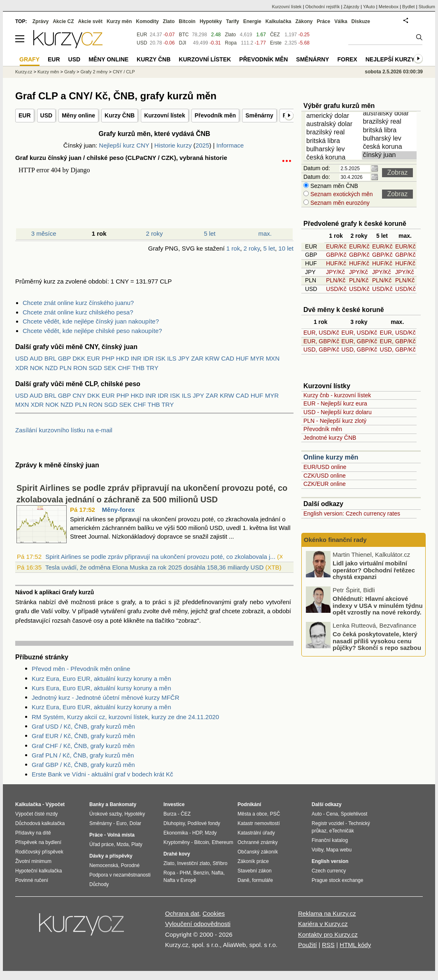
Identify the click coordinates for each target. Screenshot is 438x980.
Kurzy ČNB (120, 115)
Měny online (78, 115)
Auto (317, 814)
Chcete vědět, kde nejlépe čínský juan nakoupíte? (91, 321)
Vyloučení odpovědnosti (198, 924)
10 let (286, 248)
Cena (332, 814)
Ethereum (222, 842)
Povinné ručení (32, 880)
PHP (108, 358)
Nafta (218, 873)
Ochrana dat (182, 913)
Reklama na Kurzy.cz (327, 913)
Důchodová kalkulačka (40, 823)
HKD (123, 358)
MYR (257, 358)
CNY (79, 395)
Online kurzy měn (331, 457)
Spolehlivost (354, 814)
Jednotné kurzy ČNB (330, 438)
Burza (170, 814)
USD (47, 115)
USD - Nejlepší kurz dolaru (338, 412)
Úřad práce (101, 844)
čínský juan (391, 155)
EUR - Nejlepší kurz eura (335, 403)
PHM (185, 873)
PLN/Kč (336, 280)
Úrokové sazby (105, 814)
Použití (308, 945)
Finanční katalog (330, 840)
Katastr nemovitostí (259, 823)
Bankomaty (123, 804)
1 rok (233, 248)
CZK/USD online (325, 476)
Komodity (147, 21)
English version (330, 861)
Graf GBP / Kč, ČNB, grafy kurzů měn (83, 765)
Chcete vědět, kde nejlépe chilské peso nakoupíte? (92, 331)
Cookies (214, 913)
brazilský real (334, 133)
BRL (50, 358)
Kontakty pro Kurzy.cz (328, 934)
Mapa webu (339, 850)
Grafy (70, 72)
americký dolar (334, 116)
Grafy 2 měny (94, 72)
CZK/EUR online (325, 484)
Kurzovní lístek (165, 115)
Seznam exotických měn (341, 194)
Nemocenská (104, 865)
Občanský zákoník (258, 852)
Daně (243, 880)
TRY (152, 368)
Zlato (230, 35)
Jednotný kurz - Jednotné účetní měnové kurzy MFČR (106, 697)
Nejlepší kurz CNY (124, 145)
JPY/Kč (335, 272)
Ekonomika (176, 833)
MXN (273, 358)
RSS (328, 945)
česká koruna (334, 158)
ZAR (197, 358)
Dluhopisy (174, 823)
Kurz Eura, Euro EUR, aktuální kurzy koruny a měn (101, 679)
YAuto (369, 7)
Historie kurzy (173, 145)
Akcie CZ (63, 21)
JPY (184, 358)
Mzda (122, 844)
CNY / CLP (124, 72)
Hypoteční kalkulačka (38, 871)
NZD (52, 368)
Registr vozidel (328, 823)
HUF (242, 358)
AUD (36, 358)
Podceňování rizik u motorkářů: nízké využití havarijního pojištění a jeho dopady (379, 570)
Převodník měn (215, 115)
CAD (228, 358)
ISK (161, 358)
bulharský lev (334, 150)
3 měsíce (44, 233)
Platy (137, 844)
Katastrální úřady (256, 833)
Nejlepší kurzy (390, 59)
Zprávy (41, 21)
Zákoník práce (253, 861)
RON (80, 368)
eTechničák (342, 831)
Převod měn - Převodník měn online (81, 669)
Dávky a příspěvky (111, 856)
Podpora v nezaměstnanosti (120, 875)
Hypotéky (211, 21)
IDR (149, 358)
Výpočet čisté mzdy (36, 814)
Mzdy (211, 833)
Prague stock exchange (337, 880)
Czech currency (329, 871)
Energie (252, 21)
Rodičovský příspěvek (39, 852)
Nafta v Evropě (180, 880)
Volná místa (121, 835)
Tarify (233, 21)
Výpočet (55, 804)
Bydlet (409, 7)
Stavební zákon (255, 871)
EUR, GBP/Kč (321, 341)
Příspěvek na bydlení (38, 842)
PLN (66, 368)
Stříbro (220, 863)
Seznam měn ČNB (333, 186)
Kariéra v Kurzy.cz (323, 924)
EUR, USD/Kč (321, 333)
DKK (79, 358)
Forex (347, 59)
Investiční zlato (193, 863)
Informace (230, 145)
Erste (276, 43)
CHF (124, 368)
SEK (110, 368)
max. (265, 233)
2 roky (155, 233)
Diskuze (361, 21)
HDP (197, 833)
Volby (317, 850)
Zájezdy (351, 7)
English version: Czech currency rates (352, 513)
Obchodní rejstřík (323, 7)
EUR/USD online (325, 467)
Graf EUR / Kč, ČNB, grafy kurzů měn (83, 736)
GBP (64, 358)
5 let (210, 233)
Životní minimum (33, 861)
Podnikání (249, 804)
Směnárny (259, 115)
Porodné (130, 865)
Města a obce (252, 814)
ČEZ (275, 35)
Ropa (231, 43)
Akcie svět (90, 21)
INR (136, 358)
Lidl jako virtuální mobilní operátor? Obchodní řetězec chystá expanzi (374, 605)
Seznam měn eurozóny (339, 203)
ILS (172, 358)
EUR (25, 115)
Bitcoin (187, 21)
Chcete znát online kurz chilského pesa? (78, 312)
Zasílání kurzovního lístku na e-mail (64, 430)
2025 (202, 145)
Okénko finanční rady (335, 540)
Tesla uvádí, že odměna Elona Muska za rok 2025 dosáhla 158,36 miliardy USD (154, 567)
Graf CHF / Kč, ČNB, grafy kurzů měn (83, 746)
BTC (184, 35)
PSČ (275, 814)
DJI (182, 43)
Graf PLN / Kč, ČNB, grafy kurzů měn (83, 755)
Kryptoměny (177, 842)
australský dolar (334, 124)
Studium (427, 7)
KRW (212, 358)
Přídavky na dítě (33, 833)
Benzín (201, 873)
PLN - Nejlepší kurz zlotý (335, 421)
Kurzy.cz (24, 72)
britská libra (334, 141)
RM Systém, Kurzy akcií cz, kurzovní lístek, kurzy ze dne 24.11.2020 (125, 717)
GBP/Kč (336, 255)
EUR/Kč (336, 246)
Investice (174, 804)
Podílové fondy (204, 823)
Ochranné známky (257, 842)
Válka (341, 21)
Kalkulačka (278, 21)
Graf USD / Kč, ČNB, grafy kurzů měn (83, 726)
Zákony (304, 21)
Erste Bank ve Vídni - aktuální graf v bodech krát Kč (103, 774)
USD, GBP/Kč (321, 349)
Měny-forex (119, 510)
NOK (37, 368)
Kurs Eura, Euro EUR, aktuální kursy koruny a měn (101, 688)
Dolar (135, 823)
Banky (97, 804)
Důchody (99, 884)
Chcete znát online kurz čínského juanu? (78, 303)
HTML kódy (355, 945)
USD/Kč (336, 289)
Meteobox (389, 7)
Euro (121, 823)
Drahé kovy (177, 854)
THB (138, 368)
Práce (324, 21)
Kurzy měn (119, 21)
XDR (22, 368)
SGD (95, 368)
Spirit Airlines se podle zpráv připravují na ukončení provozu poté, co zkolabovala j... (160, 557)
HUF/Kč (336, 263)
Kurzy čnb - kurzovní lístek (337, 395)
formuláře (262, 880)
